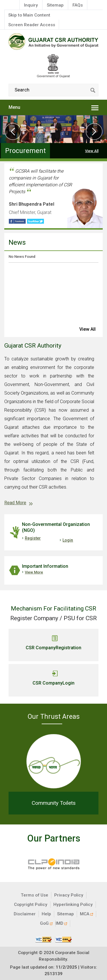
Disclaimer (25, 914)
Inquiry (31, 5)
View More (34, 572)
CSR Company (53, 648)
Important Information (45, 566)
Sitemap (55, 5)
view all (87, 329)
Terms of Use (35, 895)
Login (68, 540)
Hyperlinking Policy (73, 905)
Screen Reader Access (32, 25)
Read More (15, 503)
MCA (86, 914)
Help (46, 914)
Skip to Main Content (29, 15)
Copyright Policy (31, 905)
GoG (46, 923)
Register (33, 538)
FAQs (78, 5)
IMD (61, 923)
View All (92, 151)
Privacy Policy (69, 895)
